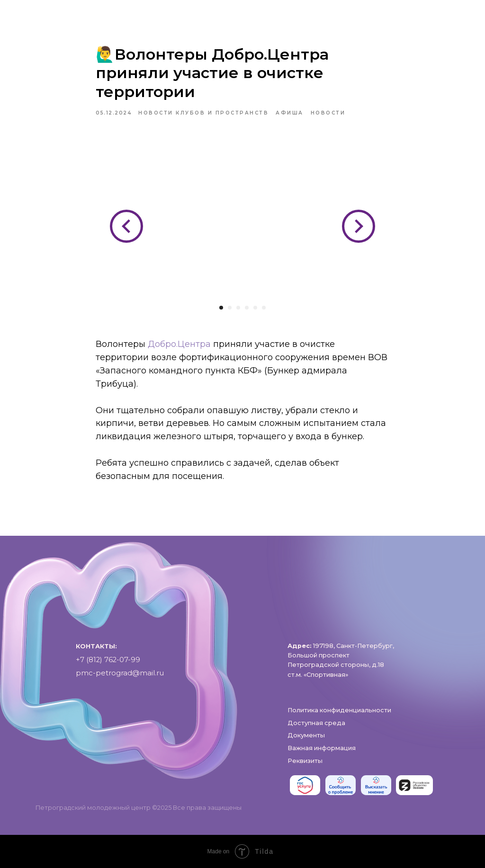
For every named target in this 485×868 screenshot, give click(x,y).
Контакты (333, 25)
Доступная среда (249, 25)
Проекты (166, 25)
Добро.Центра (179, 344)
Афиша (332, 13)
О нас (151, 13)
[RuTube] (424, 19)
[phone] (445, 19)
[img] (305, 785)
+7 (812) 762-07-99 (108, 660)
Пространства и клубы (239, 13)
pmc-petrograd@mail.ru (120, 673)
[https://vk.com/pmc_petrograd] (404, 19)
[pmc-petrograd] (466, 19)
